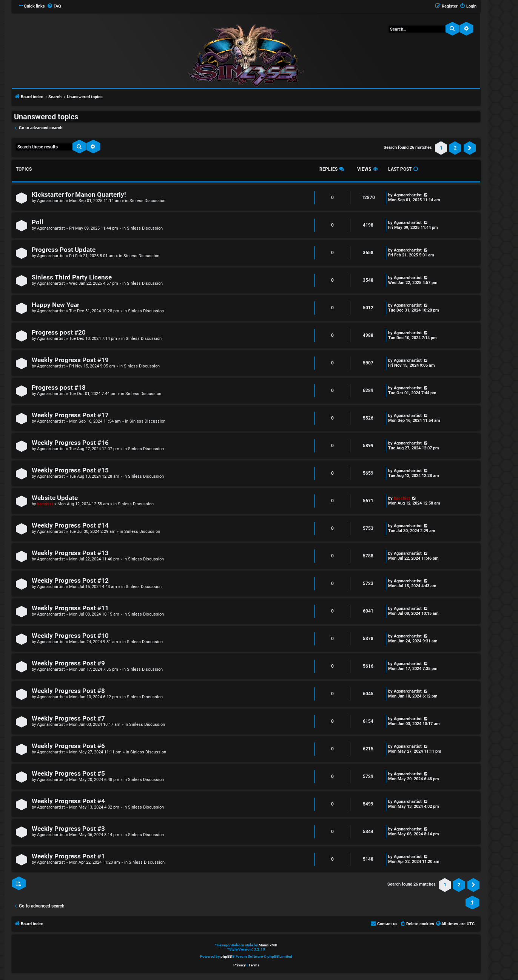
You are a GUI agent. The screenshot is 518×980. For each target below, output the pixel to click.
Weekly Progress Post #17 (70, 415)
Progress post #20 (59, 333)
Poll (38, 222)
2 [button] (455, 148)
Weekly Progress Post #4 (68, 801)
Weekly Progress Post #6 (68, 746)
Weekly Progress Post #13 (70, 553)
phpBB (226, 956)
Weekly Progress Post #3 (68, 829)
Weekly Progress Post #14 (70, 525)
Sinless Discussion (147, 201)
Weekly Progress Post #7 (68, 718)
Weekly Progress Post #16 (70, 443)
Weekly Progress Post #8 (68, 691)
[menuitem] (54, 6)
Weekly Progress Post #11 (70, 608)
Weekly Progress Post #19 (70, 360)
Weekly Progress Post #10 (70, 636)
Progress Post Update (64, 250)
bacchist (45, 504)
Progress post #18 (59, 388)
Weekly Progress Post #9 (68, 663)
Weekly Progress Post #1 (68, 856)
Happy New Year (55, 305)
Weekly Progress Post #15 (70, 470)
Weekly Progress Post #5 (68, 774)
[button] (470, 148)
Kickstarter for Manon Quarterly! (79, 195)
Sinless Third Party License (72, 277)
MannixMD (268, 945)
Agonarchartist (51, 201)
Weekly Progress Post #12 (70, 581)
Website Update (55, 498)
